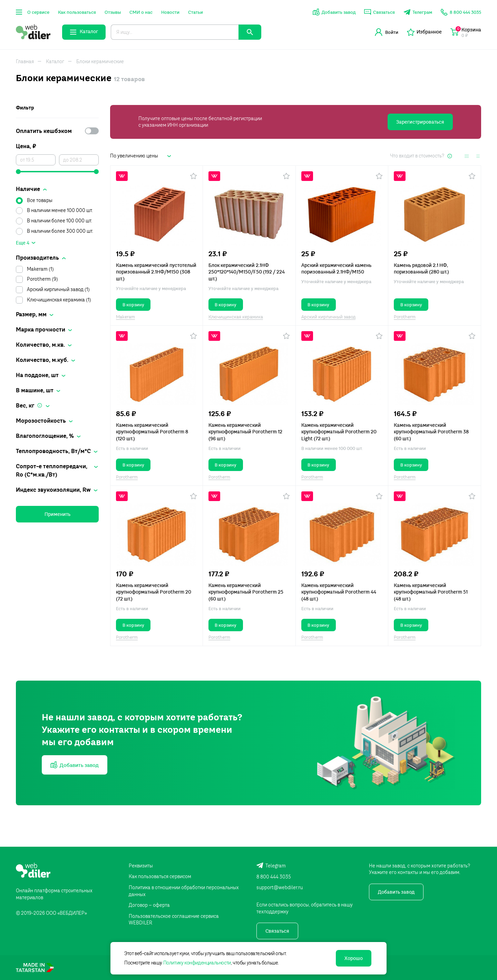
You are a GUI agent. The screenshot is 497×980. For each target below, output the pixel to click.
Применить (57, 514)
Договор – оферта (149, 905)
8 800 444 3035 (274, 877)
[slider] (57, 172)
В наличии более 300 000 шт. (60, 231)
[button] (194, 176)
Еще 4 (23, 243)
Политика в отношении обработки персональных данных (184, 891)
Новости (170, 12)
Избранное (424, 32)
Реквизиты (141, 866)
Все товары (40, 200)
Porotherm (405, 317)
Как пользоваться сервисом (160, 876)
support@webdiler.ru (280, 887)
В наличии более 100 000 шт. (60, 221)
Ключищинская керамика (236, 317)
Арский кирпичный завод (328, 317)
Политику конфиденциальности (197, 963)
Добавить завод (396, 892)
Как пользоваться (77, 12)
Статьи (196, 12)
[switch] (92, 131)
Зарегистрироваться (420, 122)
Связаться (277, 931)
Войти (387, 32)
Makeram (125, 317)
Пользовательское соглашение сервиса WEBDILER (174, 920)
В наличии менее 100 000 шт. (60, 210)
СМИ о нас (141, 12)
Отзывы (113, 12)
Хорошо (354, 958)
